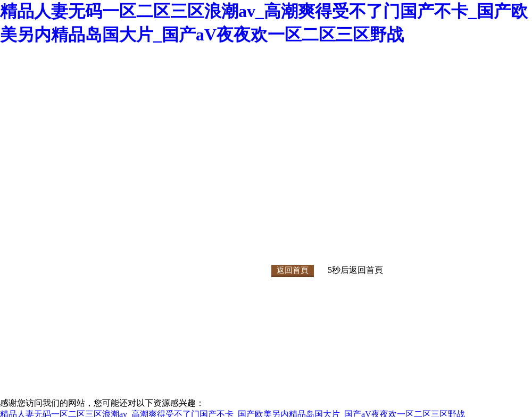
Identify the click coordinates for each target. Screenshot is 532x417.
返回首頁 (293, 270)
